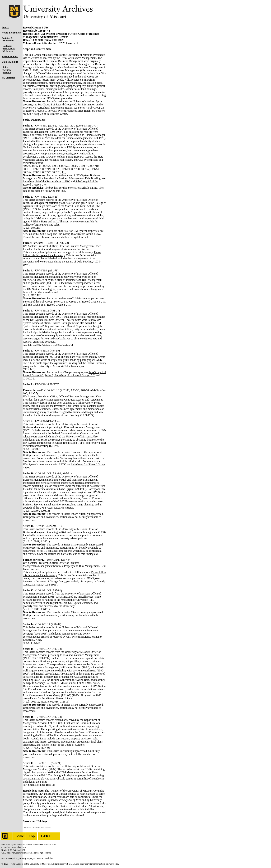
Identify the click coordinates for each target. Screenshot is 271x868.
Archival (7, 70)
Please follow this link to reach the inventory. (62, 254)
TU (64, 172)
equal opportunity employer (23, 858)
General (7, 72)
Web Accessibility (45, 858)
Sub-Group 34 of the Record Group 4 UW (46, 181)
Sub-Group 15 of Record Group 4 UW (79, 234)
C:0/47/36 (29, 379)
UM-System (9, 49)
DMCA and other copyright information (87, 864)
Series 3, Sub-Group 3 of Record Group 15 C (70, 375)
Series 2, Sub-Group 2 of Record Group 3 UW (79, 302)
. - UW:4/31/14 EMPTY (41, 384)
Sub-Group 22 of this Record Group (47, 114)
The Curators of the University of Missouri (31, 864)
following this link (55, 191)
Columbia (8, 51)
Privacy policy (112, 864)
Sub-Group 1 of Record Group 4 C (57, 104)
